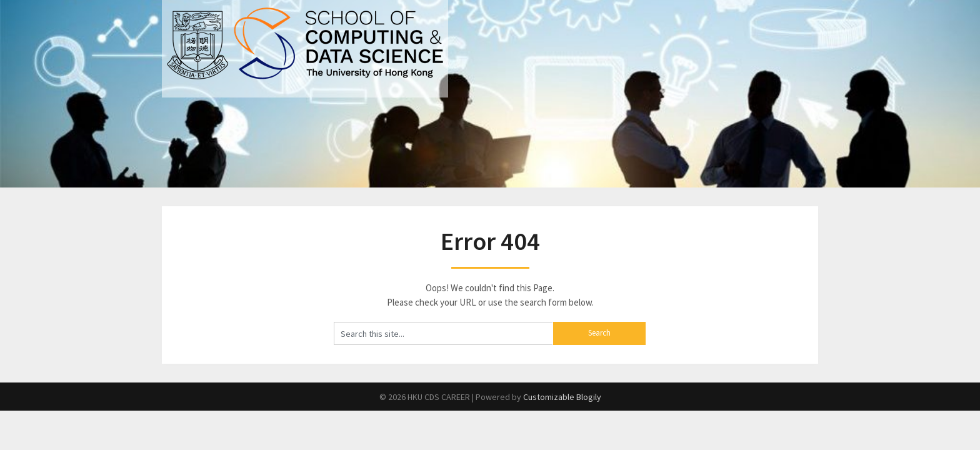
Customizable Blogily (562, 397)
